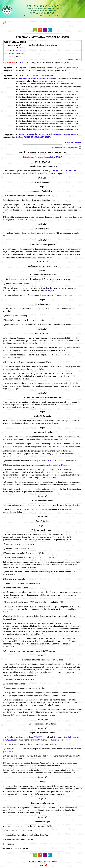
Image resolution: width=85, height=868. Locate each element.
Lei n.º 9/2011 (61, 465)
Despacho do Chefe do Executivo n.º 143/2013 (38, 92)
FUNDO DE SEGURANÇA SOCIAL (38, 137)
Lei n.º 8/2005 (34, 252)
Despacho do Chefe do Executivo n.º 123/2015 (38, 108)
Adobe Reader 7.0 (52, 862)
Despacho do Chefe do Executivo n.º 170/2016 (38, 116)
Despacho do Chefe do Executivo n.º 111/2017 (38, 124)
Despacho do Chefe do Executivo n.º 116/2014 (38, 100)
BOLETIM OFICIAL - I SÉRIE (15, 42)
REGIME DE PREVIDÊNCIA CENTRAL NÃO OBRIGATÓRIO (42, 134)
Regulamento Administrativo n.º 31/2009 (36, 68)
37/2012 (19, 50)
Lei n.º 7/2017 (25, 62)
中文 (80, 3)
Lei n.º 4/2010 (25, 76)
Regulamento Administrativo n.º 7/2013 (36, 84)
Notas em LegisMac (73, 142)
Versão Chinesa (75, 59)
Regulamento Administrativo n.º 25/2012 (36, 78)
